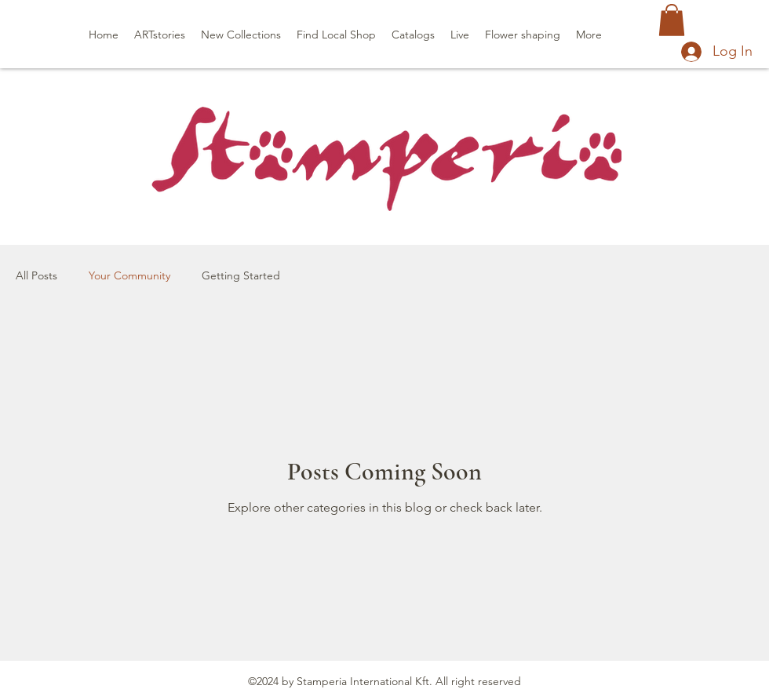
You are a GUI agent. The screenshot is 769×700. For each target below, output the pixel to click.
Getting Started (241, 275)
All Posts (36, 275)
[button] (672, 20)
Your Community (129, 275)
